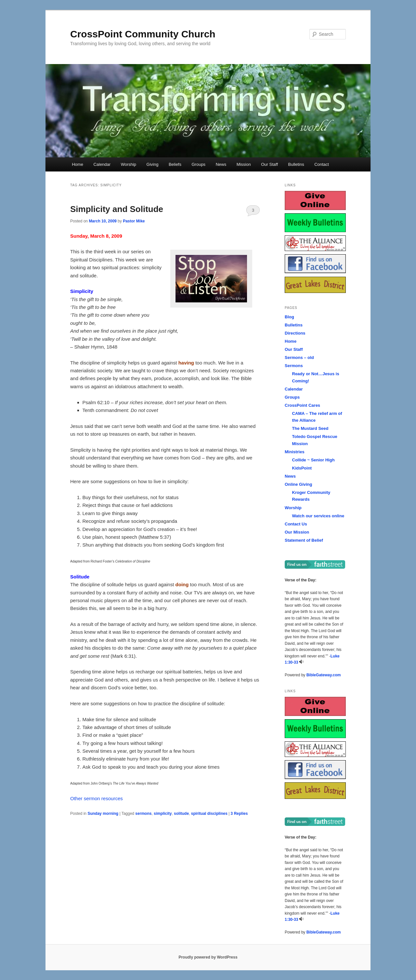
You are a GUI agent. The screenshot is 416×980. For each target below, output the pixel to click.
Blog (289, 317)
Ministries (295, 452)
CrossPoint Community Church (143, 34)
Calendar (102, 164)
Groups (198, 164)
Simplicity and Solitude (117, 209)
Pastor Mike (134, 221)
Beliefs (175, 164)
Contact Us (296, 524)
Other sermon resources (97, 798)
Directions (295, 333)
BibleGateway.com (324, 675)
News (221, 164)
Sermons (294, 366)
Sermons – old (299, 358)
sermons (143, 814)
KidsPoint (302, 468)
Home (78, 164)
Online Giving (299, 484)
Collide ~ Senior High (313, 460)
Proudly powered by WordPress (208, 957)
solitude (181, 814)
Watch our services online (318, 516)
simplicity (163, 814)
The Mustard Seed (310, 428)
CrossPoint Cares (302, 405)
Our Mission (297, 532)
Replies (239, 814)
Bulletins (296, 164)
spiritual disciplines (209, 814)
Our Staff (269, 164)
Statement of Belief (304, 540)
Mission (244, 164)
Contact (322, 164)
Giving (153, 164)
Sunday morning (103, 814)
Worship (129, 164)
